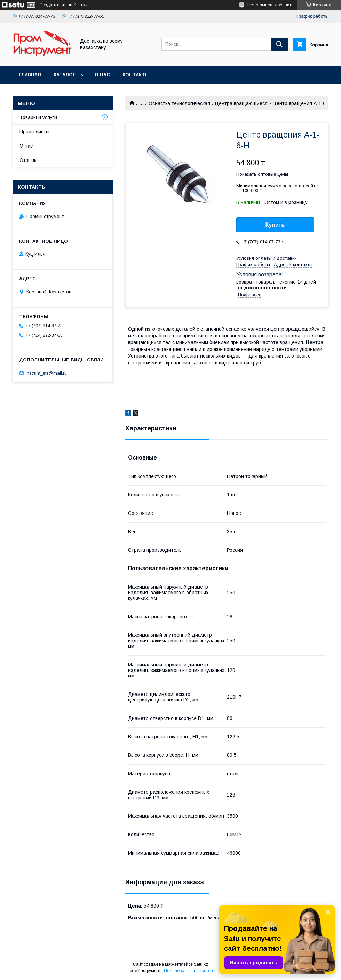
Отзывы (29, 160)
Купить (275, 225)
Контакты (136, 75)
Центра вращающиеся (241, 103)
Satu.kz (201, 964)
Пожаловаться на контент (189, 971)
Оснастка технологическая (179, 103)
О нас (102, 75)
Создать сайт (53, 5)
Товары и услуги (38, 117)
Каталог (64, 75)
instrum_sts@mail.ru (46, 373)
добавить (284, 5)
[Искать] (279, 44)
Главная (30, 75)
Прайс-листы (34, 132)
